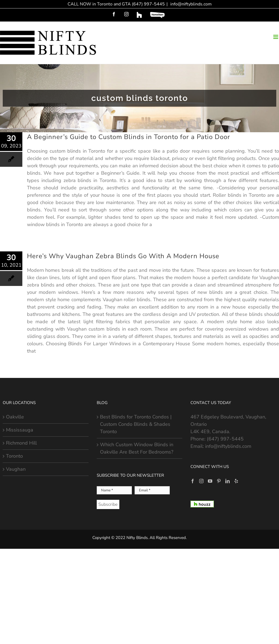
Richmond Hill (21, 443)
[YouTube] (210, 481)
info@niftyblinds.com (190, 4)
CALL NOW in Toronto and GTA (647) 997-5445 (116, 4)
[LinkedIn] (228, 481)
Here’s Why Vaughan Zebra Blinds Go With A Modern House (123, 256)
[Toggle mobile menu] (276, 37)
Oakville (15, 417)
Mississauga (20, 430)
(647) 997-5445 (225, 439)
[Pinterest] (219, 481)
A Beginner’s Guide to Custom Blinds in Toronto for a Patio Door (129, 137)
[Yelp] (236, 481)
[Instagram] (201, 481)
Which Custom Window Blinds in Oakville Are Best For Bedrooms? (137, 448)
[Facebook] (193, 481)
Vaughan (16, 469)
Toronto (14, 456)
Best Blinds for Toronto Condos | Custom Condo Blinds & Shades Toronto (136, 424)
